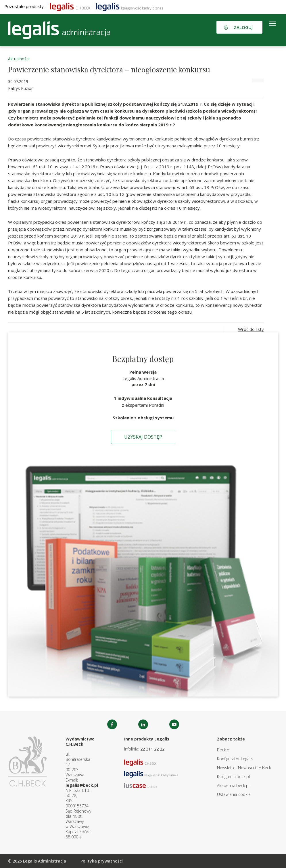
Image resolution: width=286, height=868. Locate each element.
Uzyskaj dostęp (143, 437)
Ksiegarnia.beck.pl (233, 777)
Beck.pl (224, 750)
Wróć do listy (251, 329)
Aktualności (19, 59)
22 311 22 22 (152, 749)
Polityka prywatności (102, 861)
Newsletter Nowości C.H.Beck (244, 768)
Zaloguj (243, 27)
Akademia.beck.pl (233, 785)
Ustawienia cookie (234, 794)
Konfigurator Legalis (235, 759)
